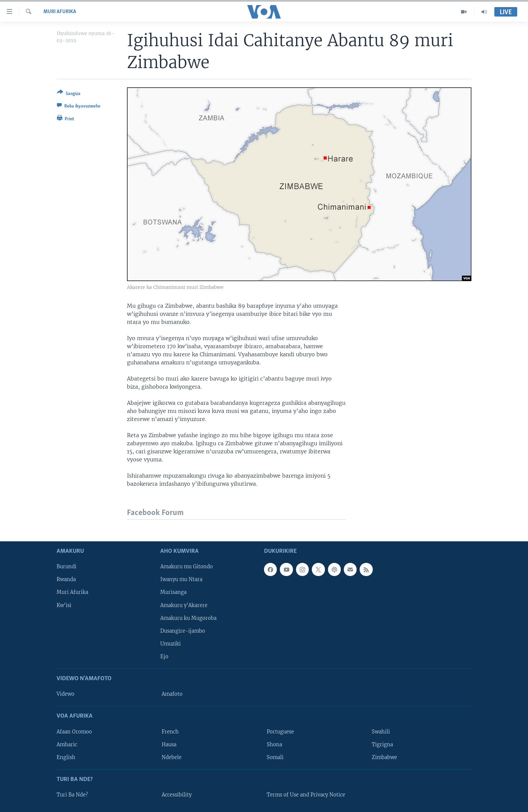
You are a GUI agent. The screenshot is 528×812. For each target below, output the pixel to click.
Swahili (381, 732)
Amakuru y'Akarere (184, 605)
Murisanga (173, 593)
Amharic (67, 745)
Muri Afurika (60, 12)
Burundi (67, 567)
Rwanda (66, 579)
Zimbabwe (384, 757)
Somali (275, 757)
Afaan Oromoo (74, 732)
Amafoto (172, 694)
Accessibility (177, 795)
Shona (274, 745)
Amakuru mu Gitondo (187, 567)
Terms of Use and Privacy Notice (306, 795)
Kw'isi (64, 605)
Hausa (169, 745)
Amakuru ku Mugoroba (188, 618)
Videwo (65, 694)
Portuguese (280, 732)
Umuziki (171, 644)
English (66, 757)
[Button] (69, 94)
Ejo (164, 657)
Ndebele (172, 757)
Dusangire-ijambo (183, 631)
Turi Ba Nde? (72, 795)
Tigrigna (382, 745)
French (170, 732)
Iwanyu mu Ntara (181, 579)
